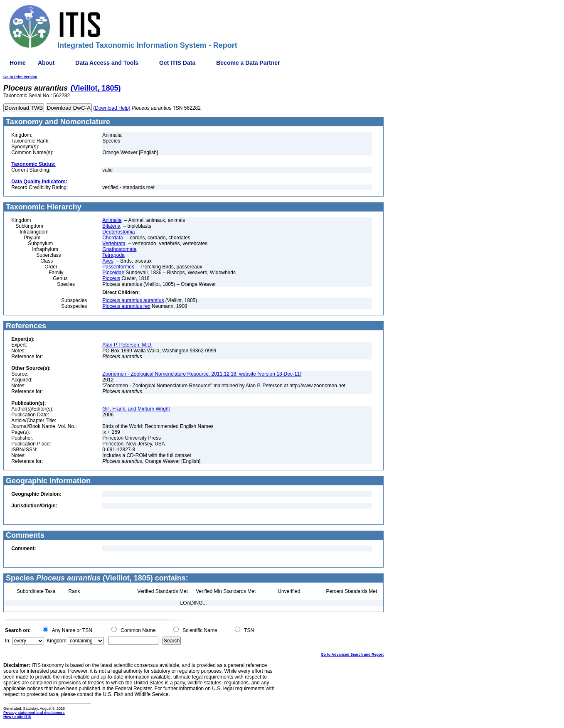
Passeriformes (118, 267)
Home (18, 63)
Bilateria (111, 226)
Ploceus (111, 278)
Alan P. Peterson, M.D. (127, 345)
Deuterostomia (118, 232)
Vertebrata (114, 243)
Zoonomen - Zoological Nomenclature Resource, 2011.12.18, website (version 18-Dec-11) (202, 374)
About (46, 63)
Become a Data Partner (248, 63)
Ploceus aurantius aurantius (133, 300)
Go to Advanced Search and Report (352, 654)
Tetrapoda (113, 255)
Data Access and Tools (107, 63)
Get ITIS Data (177, 63)
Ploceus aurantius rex (126, 306)
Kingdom (56, 641)
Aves (108, 261)
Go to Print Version (20, 77)
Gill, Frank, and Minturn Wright (136, 409)
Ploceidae (113, 273)
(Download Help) (112, 108)
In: (8, 641)
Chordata (112, 238)
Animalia (112, 220)
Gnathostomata (119, 249)
